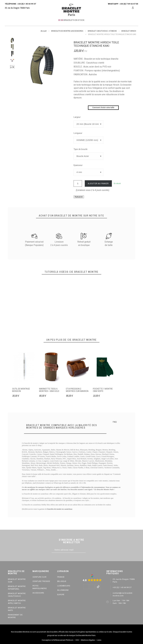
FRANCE (61, 577)
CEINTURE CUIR (39, 577)
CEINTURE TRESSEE (41, 581)
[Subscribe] (88, 550)
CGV (77, 640)
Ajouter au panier (98, 183)
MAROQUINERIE (41, 571)
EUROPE (61, 595)
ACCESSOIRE (38, 593)
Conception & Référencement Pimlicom (58, 640)
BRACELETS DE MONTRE (16, 572)
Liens (99, 640)
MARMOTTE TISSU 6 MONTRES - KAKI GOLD (49, 390)
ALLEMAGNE (63, 590)
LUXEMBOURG (64, 586)
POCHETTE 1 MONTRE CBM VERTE (103, 390)
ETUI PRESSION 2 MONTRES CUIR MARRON (77, 390)
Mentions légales (88, 640)
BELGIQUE (62, 581)
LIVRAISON (63, 571)
